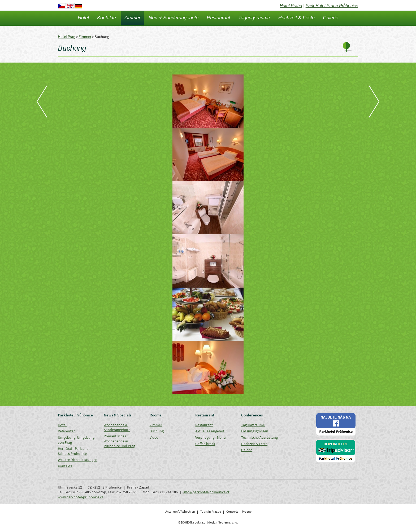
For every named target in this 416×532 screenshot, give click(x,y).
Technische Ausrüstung (259, 437)
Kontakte (107, 18)
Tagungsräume (254, 18)
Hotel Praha (291, 6)
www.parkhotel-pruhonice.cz (81, 497)
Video (154, 437)
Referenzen (67, 431)
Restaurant (218, 18)
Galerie (331, 18)
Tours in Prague (211, 511)
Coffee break (205, 444)
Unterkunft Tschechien (180, 511)
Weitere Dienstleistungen (78, 460)
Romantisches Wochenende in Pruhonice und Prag (119, 441)
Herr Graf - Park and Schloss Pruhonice (73, 451)
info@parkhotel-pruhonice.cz (206, 492)
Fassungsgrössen (255, 431)
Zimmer (132, 18)
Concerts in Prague (239, 511)
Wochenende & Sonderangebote (117, 427)
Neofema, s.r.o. (228, 522)
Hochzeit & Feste (296, 18)
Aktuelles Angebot (210, 431)
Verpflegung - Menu (211, 437)
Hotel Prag (67, 36)
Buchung (157, 431)
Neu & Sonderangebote (174, 18)
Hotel (83, 18)
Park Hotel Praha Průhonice (332, 6)
